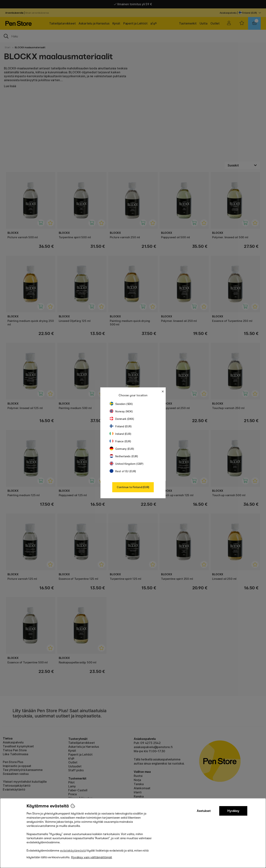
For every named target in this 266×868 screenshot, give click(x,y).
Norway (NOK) (121, 411)
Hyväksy (233, 811)
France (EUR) (120, 441)
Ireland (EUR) (120, 434)
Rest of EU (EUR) (123, 471)
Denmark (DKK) (122, 419)
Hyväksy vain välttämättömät (92, 857)
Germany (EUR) (122, 449)
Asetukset (204, 811)
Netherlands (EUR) (124, 456)
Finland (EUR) (121, 426)
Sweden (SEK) (121, 404)
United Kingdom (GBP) (126, 464)
